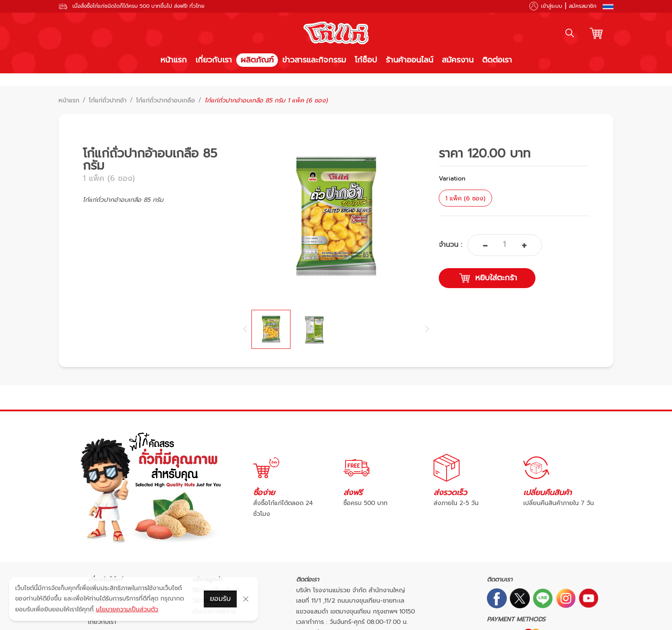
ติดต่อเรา (497, 60)
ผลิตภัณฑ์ (257, 60)
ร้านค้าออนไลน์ (409, 60)
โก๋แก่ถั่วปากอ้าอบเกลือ (166, 101)
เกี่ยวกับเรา (214, 60)
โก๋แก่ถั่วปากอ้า (108, 101)
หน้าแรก (174, 60)
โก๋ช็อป (366, 60)
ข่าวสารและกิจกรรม (314, 60)
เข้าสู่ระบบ (552, 6)
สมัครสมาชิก (583, 6)
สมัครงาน (458, 60)
